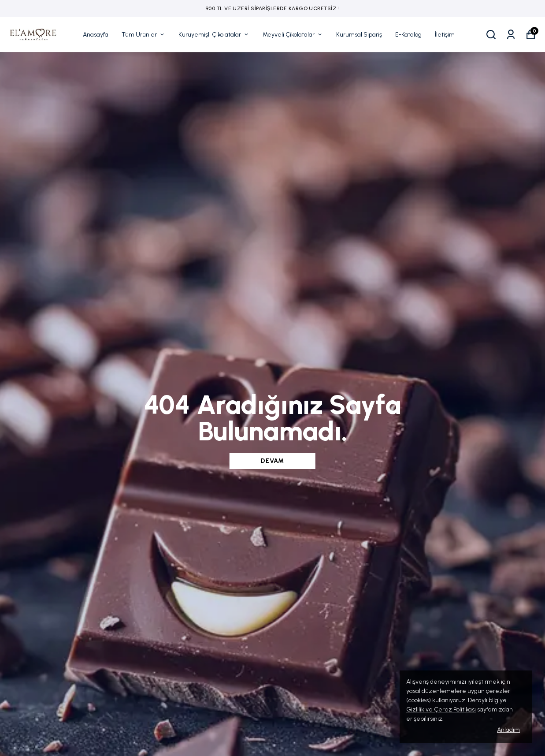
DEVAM (272, 461)
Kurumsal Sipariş (359, 35)
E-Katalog (408, 35)
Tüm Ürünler (143, 35)
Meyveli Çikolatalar (293, 35)
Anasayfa (96, 35)
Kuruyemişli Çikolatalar (214, 35)
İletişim (445, 35)
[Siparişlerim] (511, 35)
